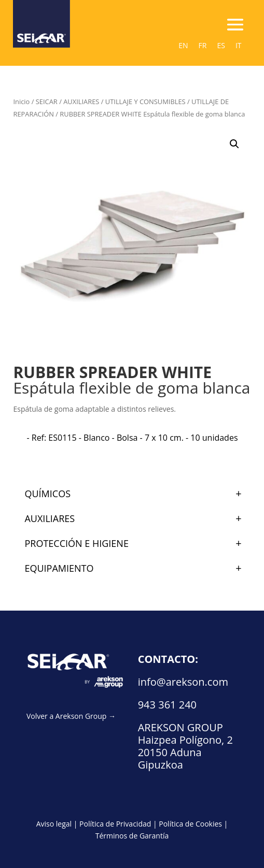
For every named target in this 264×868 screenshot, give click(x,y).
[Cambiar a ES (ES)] (221, 46)
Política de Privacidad (115, 824)
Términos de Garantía (132, 836)
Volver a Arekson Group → (71, 716)
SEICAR (47, 102)
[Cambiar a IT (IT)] (239, 46)
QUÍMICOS (137, 494)
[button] (234, 144)
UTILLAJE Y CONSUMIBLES (145, 102)
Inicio (21, 102)
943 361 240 (167, 705)
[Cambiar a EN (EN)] (183, 46)
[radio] (132, 438)
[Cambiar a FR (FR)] (203, 46)
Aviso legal (54, 824)
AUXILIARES (81, 102)
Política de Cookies (190, 824)
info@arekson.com (183, 682)
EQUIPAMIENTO (137, 568)
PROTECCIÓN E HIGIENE (137, 543)
